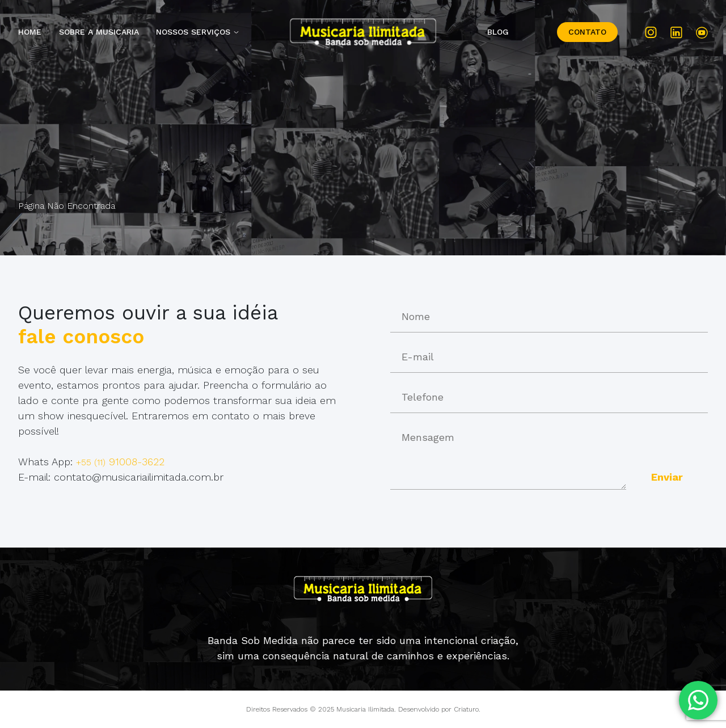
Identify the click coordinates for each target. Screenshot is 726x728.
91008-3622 (120, 462)
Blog (498, 32)
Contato (587, 32)
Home (30, 32)
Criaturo (466, 709)
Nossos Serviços (193, 32)
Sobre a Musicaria (99, 32)
